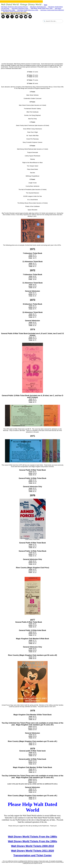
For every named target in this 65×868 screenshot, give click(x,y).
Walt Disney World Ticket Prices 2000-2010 (52, 10)
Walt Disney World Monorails (38, 7)
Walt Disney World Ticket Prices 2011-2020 (15, 12)
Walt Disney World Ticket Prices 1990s (28, 10)
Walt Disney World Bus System (20, 8)
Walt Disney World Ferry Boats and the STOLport (14, 7)
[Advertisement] (33, 45)
